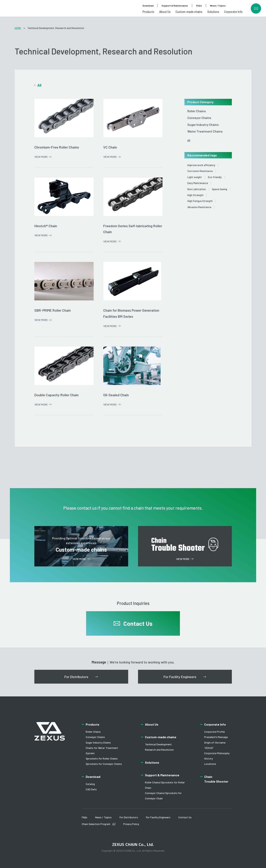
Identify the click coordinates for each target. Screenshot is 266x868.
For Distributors (129, 817)
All (189, 140)
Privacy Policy (131, 824)
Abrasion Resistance (199, 207)
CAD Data (91, 789)
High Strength (195, 195)
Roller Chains (197, 111)
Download (148, 6)
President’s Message (216, 737)
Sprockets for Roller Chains (102, 759)
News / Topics (218, 6)
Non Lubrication (197, 189)
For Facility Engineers (158, 817)
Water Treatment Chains (205, 131)
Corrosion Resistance (200, 171)
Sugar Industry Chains (203, 125)
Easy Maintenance (198, 183)
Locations (210, 764)
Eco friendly (215, 177)
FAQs (199, 6)
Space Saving (219, 189)
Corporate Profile (214, 732)
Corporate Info (233, 12)
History (208, 759)
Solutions (213, 12)
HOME (18, 28)
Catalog (90, 784)
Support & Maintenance (175, 6)
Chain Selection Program (96, 824)
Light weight (195, 177)
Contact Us (185, 817)
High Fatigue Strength (200, 201)
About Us (165, 12)
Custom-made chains (189, 12)
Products (148, 12)
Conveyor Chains (199, 118)
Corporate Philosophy (217, 753)
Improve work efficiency (201, 165)
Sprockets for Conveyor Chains (104, 764)
